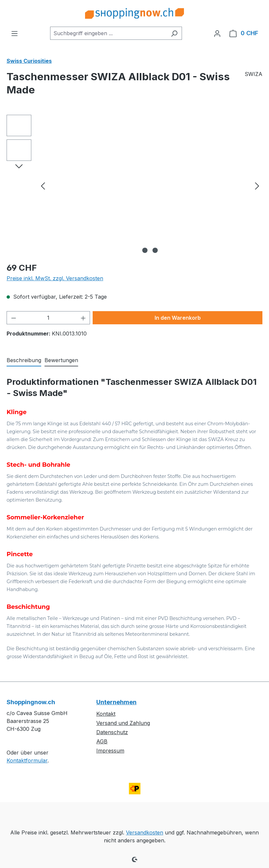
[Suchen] (174, 33)
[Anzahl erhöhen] (83, 318)
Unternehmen (116, 702)
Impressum (110, 751)
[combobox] (108, 33)
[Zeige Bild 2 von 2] (155, 250)
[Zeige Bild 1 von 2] (145, 250)
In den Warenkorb (178, 318)
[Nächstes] (257, 186)
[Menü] (15, 33)
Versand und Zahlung (123, 723)
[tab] (24, 360)
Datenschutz (112, 732)
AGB (102, 741)
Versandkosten (145, 832)
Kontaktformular (27, 760)
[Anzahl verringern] (14, 318)
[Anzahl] (48, 318)
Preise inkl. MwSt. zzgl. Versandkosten (55, 278)
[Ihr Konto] (217, 33)
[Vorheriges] (43, 186)
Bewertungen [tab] (61, 360)
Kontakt (106, 714)
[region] (134, 186)
